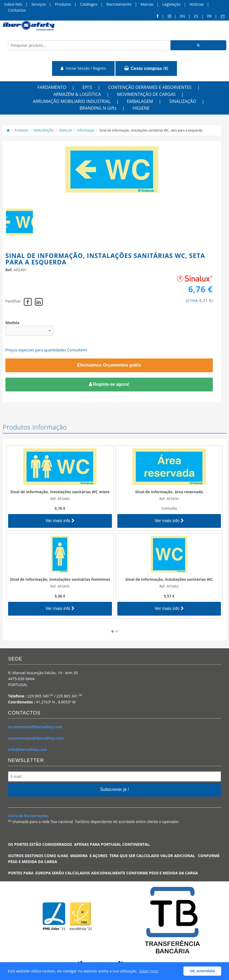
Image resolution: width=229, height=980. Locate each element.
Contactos (17, 10)
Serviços (39, 4)
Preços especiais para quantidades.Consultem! (46, 350)
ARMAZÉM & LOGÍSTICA (77, 94)
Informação (86, 130)
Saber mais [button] (149, 971)
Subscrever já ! (114, 789)
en (182, 16)
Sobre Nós (13, 4)
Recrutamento (119, 4)
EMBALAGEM (140, 101)
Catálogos (89, 4)
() (146, 68)
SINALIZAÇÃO (183, 101)
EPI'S (87, 87)
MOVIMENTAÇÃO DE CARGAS (146, 94)
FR (209, 16)
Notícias (197, 4)
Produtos (63, 4)
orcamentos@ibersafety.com (35, 727)
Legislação (171, 4)
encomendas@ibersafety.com (36, 738)
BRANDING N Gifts (98, 108)
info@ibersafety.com (28, 749)
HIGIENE (141, 108)
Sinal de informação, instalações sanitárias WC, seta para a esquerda (151, 130)
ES (196, 16)
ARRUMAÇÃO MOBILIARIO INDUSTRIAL (72, 101)
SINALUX (65, 130)
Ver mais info (60, 521)
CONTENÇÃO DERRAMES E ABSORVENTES (150, 87)
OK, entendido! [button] (202, 971)
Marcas (147, 4)
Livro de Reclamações (28, 816)
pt (223, 16)
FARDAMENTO (52, 87)
